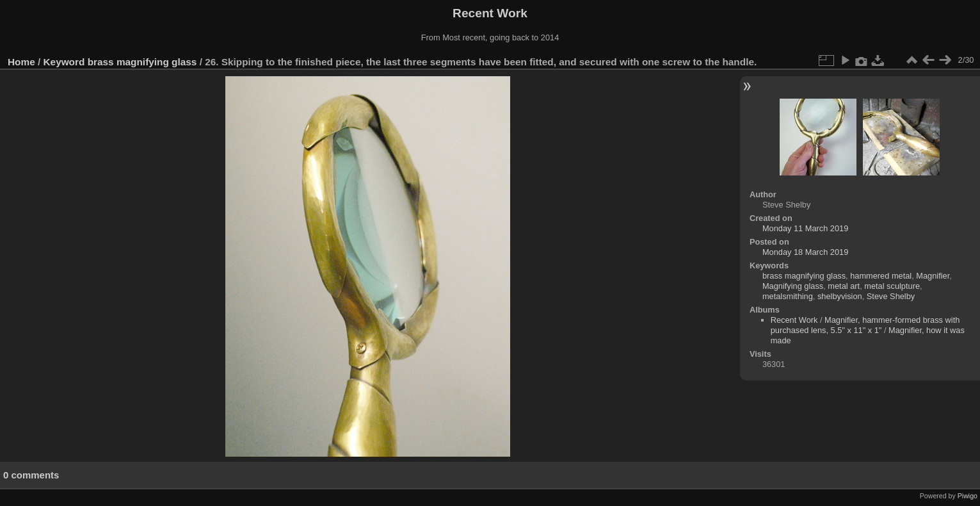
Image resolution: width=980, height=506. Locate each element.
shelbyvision (840, 296)
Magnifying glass (793, 286)
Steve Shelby (891, 296)
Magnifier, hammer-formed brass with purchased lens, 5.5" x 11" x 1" (865, 325)
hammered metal (881, 276)
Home (21, 62)
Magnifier (933, 276)
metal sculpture (892, 286)
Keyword (64, 62)
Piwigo (968, 496)
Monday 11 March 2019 (805, 228)
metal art (844, 286)
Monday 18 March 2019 (805, 252)
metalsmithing (788, 296)
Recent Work (794, 320)
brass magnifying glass (142, 62)
